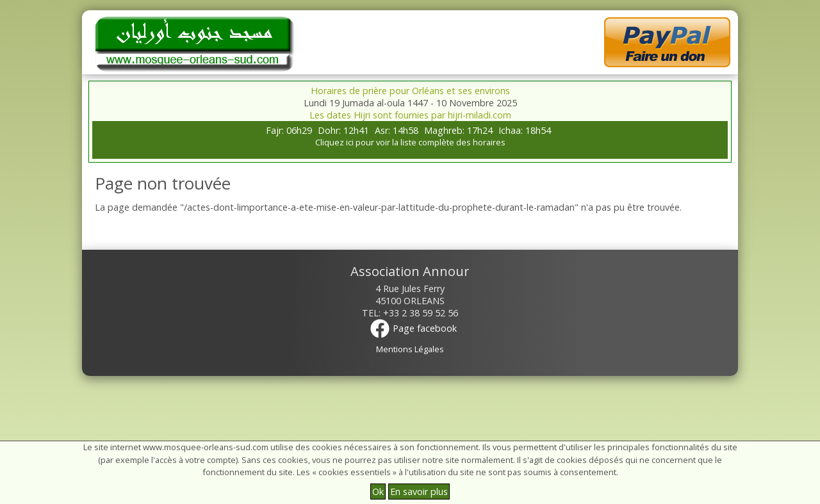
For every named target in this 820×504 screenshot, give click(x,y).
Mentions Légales (410, 349)
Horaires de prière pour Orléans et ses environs (410, 91)
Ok (378, 492)
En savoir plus (419, 492)
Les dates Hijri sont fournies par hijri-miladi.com (410, 115)
